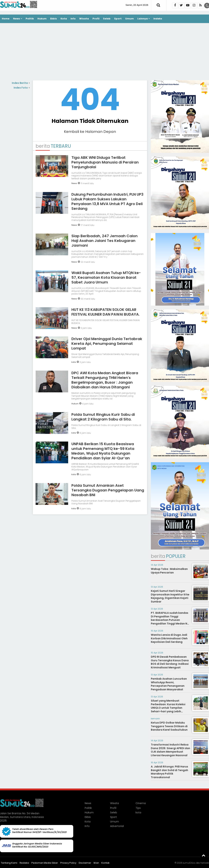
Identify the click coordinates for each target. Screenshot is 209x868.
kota (74, 362)
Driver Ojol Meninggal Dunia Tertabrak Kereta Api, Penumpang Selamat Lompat (107, 344)
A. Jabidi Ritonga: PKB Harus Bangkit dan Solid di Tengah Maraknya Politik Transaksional (169, 772)
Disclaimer (85, 863)
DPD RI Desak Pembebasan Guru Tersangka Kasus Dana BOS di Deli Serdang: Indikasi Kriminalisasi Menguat (170, 662)
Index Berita (21, 83)
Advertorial (117, 826)
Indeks (158, 19)
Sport (118, 19)
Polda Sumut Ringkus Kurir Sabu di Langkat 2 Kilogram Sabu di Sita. (103, 417)
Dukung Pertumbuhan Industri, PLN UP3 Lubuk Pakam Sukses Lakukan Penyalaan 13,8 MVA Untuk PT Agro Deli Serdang (107, 201)
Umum (129, 19)
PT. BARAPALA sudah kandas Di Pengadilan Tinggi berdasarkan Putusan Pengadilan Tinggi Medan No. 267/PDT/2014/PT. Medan (170, 620)
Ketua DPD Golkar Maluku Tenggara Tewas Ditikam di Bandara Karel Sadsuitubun (169, 726)
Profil (96, 19)
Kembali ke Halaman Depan (90, 132)
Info (73, 19)
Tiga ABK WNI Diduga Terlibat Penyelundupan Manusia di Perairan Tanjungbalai (105, 162)
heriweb (205, 863)
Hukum (42, 19)
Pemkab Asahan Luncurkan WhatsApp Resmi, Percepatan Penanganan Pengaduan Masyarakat (169, 684)
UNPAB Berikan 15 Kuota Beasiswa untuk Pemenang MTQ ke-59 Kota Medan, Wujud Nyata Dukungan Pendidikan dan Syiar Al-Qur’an (103, 451)
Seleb (107, 19)
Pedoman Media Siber (45, 863)
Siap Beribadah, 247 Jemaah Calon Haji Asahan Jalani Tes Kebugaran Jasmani (104, 241)
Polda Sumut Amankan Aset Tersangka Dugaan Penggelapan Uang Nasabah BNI (108, 490)
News (17, 19)
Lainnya (143, 19)
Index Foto (22, 88)
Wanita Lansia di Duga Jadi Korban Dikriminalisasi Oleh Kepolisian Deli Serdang (169, 638)
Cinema (141, 803)
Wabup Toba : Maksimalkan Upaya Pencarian (169, 571)
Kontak (105, 863)
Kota (64, 19)
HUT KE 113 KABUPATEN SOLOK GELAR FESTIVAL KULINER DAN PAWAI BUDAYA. (105, 312)
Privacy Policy (68, 863)
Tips (138, 808)
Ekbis (54, 19)
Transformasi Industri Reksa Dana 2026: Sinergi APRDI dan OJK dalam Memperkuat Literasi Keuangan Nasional (170, 750)
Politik (30, 19)
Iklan (96, 863)
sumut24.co (189, 863)
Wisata (84, 19)
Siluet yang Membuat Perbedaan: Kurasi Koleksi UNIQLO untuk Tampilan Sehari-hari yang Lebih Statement (168, 708)
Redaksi (24, 863)
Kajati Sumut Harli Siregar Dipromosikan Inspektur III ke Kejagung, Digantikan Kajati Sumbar (170, 596)
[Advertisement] (104, 52)
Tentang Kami (9, 863)
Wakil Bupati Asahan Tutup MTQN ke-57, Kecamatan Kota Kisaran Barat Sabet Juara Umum (106, 277)
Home (6, 19)
